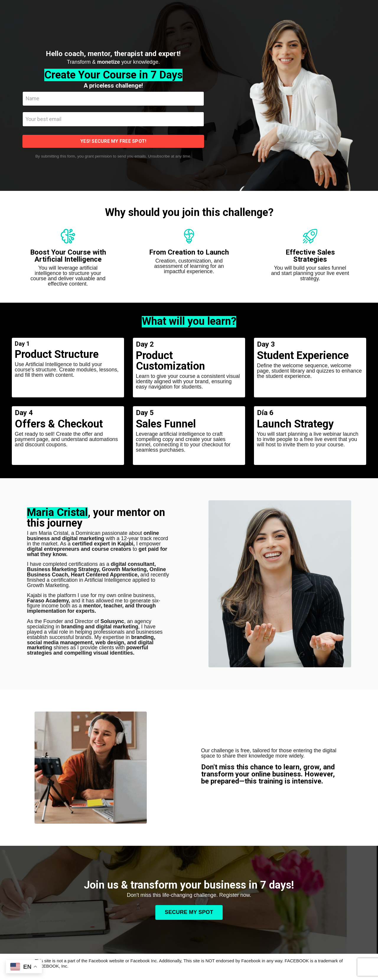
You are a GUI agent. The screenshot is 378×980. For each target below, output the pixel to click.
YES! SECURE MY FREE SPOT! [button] (113, 142)
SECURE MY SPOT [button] (189, 914)
